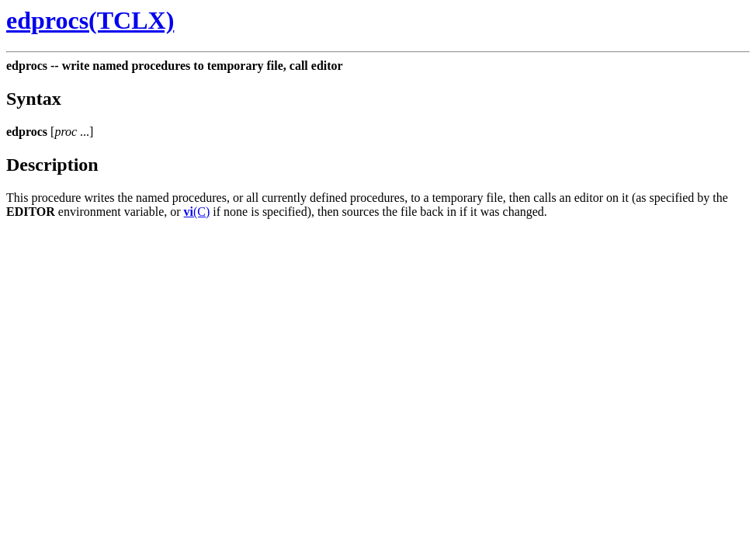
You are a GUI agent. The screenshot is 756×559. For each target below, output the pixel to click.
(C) (197, 212)
